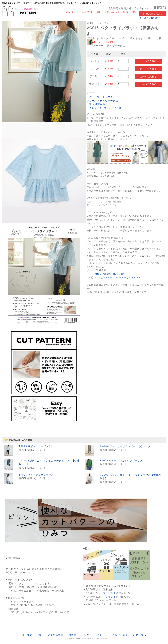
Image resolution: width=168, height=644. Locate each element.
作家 (89, 104)
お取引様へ (139, 635)
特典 (98, 12)
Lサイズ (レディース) (110, 108)
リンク (85, 635)
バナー (101, 635)
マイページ (72, 12)
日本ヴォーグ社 (109, 100)
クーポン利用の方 (150, 18)
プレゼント (110, 593)
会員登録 (87, 12)
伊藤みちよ (101, 104)
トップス (108, 97)
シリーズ (92, 100)
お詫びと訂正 (120, 635)
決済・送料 (129, 12)
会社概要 (27, 635)
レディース (93, 97)
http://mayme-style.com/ (110, 274)
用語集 (72, 635)
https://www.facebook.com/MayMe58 (117, 277)
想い (40, 635)
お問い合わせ (112, 12)
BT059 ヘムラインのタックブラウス (121, 461)
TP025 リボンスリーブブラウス (37, 446)
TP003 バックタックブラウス (36, 475)
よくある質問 (56, 635)
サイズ (90, 108)
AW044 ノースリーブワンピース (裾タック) (126, 446)
